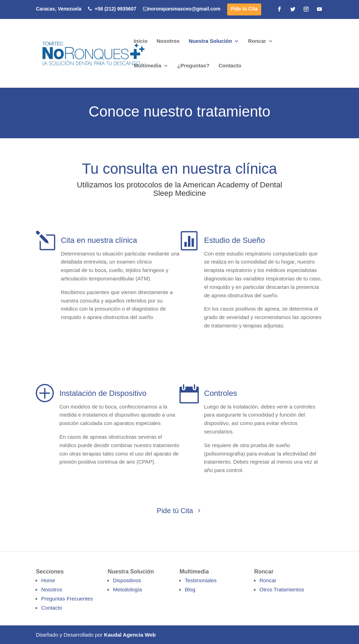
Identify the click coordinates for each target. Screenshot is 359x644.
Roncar (257, 41)
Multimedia (147, 66)
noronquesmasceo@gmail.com (182, 9)
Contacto (230, 66)
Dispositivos (127, 580)
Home (48, 580)
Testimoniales (201, 580)
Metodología (127, 589)
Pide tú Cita (175, 511)
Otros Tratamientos (282, 589)
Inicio (140, 41)
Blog (190, 589)
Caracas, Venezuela (59, 9)
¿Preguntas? (194, 66)
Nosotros (168, 41)
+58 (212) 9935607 (112, 9)
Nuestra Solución (210, 41)
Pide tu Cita (244, 9)
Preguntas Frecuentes (67, 599)
